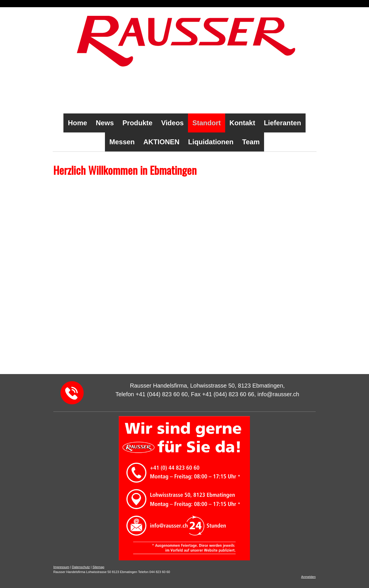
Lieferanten (282, 123)
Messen (122, 142)
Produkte (138, 123)
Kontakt (242, 123)
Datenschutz (81, 567)
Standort (207, 123)
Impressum (61, 567)
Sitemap (98, 567)
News (105, 123)
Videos (172, 123)
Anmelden (308, 577)
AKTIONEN (161, 142)
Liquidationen (211, 142)
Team (251, 142)
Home (77, 123)
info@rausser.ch (74, 345)
